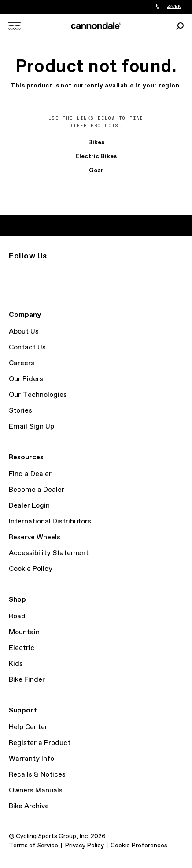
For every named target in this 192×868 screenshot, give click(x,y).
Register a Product (40, 743)
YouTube (62, 272)
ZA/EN (174, 7)
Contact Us (27, 347)
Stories (20, 411)
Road (17, 616)
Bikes (96, 142)
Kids (16, 664)
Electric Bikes (96, 156)
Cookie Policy (31, 569)
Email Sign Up (31, 427)
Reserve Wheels (35, 537)
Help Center (28, 727)
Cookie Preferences (139, 846)
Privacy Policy (84, 846)
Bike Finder (27, 680)
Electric (22, 648)
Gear (96, 171)
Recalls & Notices (37, 775)
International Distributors (50, 521)
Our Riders (26, 379)
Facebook (42, 272)
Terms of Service (33, 846)
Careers (22, 363)
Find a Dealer (30, 474)
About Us (24, 332)
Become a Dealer (37, 490)
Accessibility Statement (49, 553)
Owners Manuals (36, 790)
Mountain (24, 632)
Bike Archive (29, 806)
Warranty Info (31, 759)
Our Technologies (38, 395)
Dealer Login (29, 506)
